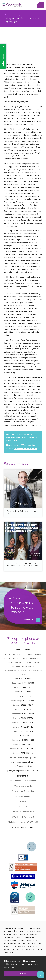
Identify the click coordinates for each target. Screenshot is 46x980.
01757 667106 (26, 709)
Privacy (23, 801)
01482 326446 (27, 727)
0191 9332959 (27, 753)
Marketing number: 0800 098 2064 (23, 822)
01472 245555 (27, 687)
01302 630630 (28, 740)
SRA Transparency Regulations (23, 781)
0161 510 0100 (28, 714)
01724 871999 (28, 683)
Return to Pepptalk (12, 15)
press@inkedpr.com (16, 771)
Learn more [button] (9, 967)
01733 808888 (29, 701)
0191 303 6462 (28, 723)
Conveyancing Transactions (23, 791)
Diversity (23, 807)
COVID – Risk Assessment (23, 817)
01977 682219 (31, 749)
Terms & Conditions (23, 796)
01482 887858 (27, 718)
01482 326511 (25, 679)
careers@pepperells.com (26, 448)
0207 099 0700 (27, 731)
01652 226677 (26, 696)
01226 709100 (27, 744)
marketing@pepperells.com (23, 762)
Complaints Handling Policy (23, 812)
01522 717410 (26, 692)
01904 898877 (25, 736)
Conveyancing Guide (23, 786)
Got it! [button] (23, 974)
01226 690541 (27, 705)
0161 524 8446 (32, 771)
